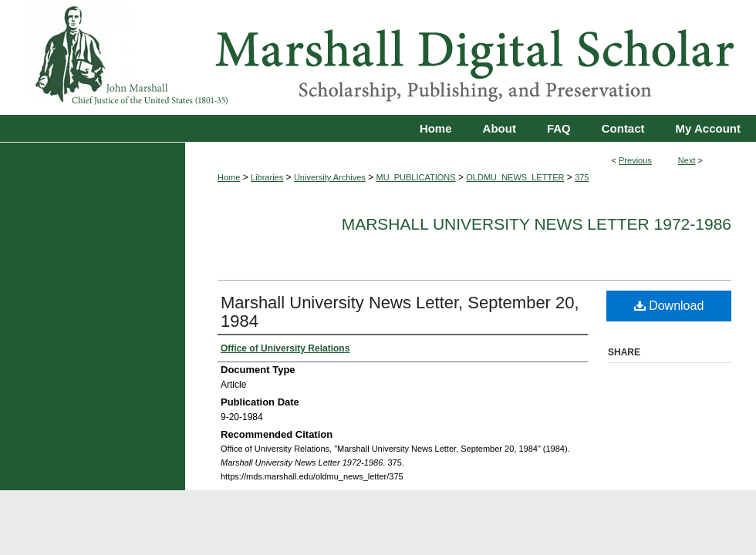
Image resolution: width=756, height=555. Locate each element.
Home (229, 177)
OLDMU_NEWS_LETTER (515, 177)
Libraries (267, 177)
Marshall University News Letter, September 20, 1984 (400, 312)
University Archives (330, 177)
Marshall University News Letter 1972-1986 (537, 224)
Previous (635, 160)
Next (687, 160)
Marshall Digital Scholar (378, 57)
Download (669, 306)
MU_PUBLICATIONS (416, 177)
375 (582, 177)
